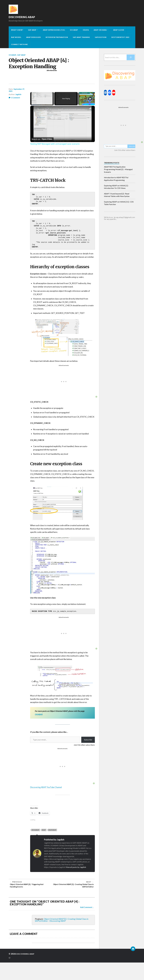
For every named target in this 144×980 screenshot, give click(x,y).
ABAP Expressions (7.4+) (54, 30)
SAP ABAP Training (81, 37)
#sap (44, 830)
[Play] (90, 99)
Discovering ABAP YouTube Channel (46, 787)
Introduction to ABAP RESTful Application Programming (116, 179)
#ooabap (36, 830)
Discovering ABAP (25, 17)
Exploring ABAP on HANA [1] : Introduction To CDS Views (116, 187)
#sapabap (52, 830)
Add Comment (86, 907)
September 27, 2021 (17, 90)
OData (86, 30)
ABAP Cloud (119, 30)
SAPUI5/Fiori (101, 37)
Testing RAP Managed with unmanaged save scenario (62, 109)
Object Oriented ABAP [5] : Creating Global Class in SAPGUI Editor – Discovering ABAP (62, 920)
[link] (34, 110)
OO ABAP (74, 30)
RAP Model (16, 37)
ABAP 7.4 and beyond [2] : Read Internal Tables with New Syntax (117, 195)
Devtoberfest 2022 (120, 37)
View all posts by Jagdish (76, 867)
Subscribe (88, 740)
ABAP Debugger (33, 37)
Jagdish (18, 94)
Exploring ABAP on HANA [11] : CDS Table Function (119, 203)
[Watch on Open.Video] (42, 139)
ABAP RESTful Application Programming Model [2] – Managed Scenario (118, 169)
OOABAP (13, 55)
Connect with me (19, 44)
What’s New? (17, 30)
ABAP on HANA (100, 30)
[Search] (131, 57)
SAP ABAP (32, 30)
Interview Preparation (57, 37)
